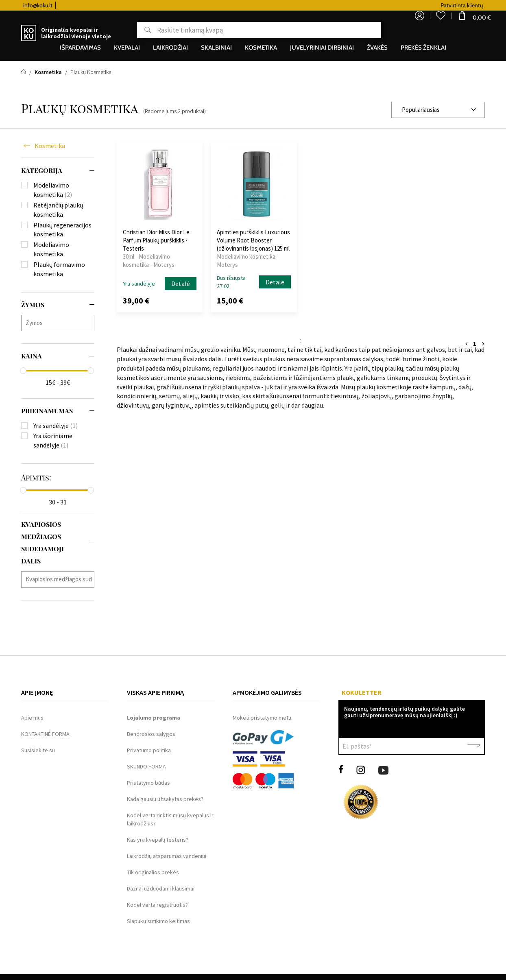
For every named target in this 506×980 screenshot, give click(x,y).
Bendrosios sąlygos (151, 734)
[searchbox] (60, 323)
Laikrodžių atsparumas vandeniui (167, 856)
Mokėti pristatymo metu (262, 718)
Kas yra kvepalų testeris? (158, 840)
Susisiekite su (38, 750)
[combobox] (438, 110)
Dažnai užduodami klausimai (161, 888)
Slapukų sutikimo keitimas (158, 921)
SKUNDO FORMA (146, 766)
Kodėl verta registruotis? (157, 905)
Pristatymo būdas (148, 783)
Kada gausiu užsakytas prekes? (165, 799)
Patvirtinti (474, 746)
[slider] (23, 371)
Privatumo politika (149, 750)
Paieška (138, 30)
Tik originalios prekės (153, 872)
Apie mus (32, 718)
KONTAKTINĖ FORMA (45, 734)
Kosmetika (50, 146)
